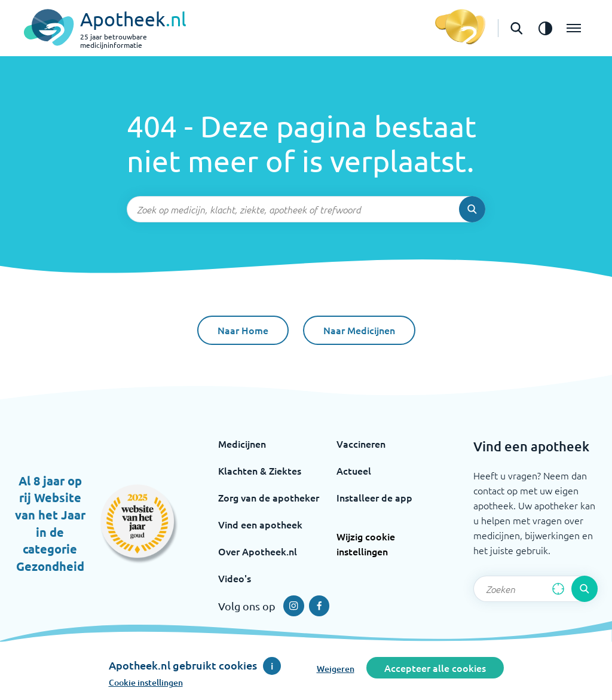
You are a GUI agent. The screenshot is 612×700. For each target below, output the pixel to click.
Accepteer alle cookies (435, 668)
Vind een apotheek (260, 524)
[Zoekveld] (306, 209)
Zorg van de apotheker (269, 497)
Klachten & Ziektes (260, 470)
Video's (235, 578)
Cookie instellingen (146, 682)
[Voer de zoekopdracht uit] (472, 209)
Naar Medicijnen (359, 330)
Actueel (354, 470)
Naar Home (243, 330)
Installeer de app (374, 497)
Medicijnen (242, 444)
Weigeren (336, 669)
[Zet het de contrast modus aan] (545, 28)
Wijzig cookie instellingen (366, 544)
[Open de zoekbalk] (516, 28)
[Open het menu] (574, 28)
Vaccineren (361, 444)
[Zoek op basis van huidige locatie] (558, 589)
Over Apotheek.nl (258, 551)
